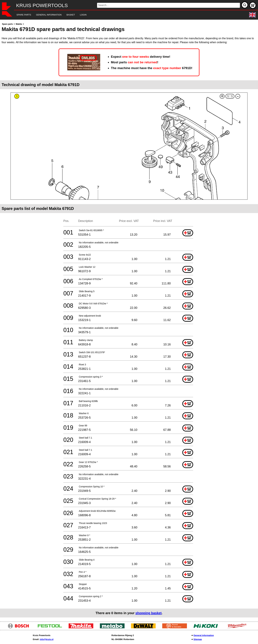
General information (204, 635)
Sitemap (198, 639)
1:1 (230, 96)
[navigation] (124, 15)
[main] (129, 320)
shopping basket (148, 613)
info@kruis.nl (47, 639)
